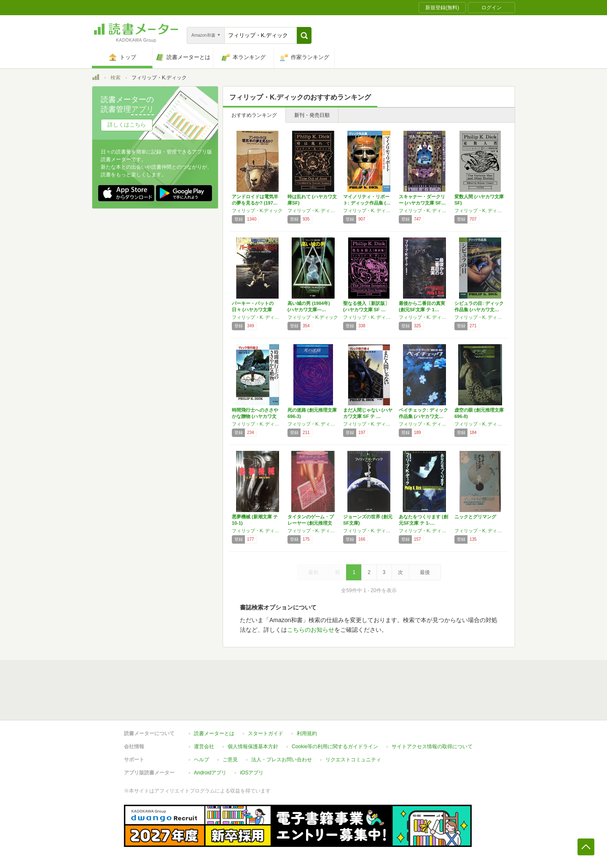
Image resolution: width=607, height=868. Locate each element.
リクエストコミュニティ (353, 760)
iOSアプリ (252, 773)
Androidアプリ (210, 773)
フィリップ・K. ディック (313, 210)
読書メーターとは (214, 733)
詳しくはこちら (127, 125)
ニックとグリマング (475, 517)
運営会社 (204, 747)
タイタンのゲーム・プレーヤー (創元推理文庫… (311, 523)
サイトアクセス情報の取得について (432, 747)
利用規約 (307, 733)
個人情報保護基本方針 (253, 747)
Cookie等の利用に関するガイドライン (335, 747)
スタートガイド (266, 733)
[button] (304, 35)
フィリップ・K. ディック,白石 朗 (369, 531)
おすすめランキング (254, 115)
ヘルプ (201, 760)
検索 (115, 78)
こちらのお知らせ (311, 630)
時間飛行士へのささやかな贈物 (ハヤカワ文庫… (255, 416)
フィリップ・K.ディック (257, 210)
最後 (425, 572)
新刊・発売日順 (312, 115)
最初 (313, 572)
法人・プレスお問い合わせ (282, 760)
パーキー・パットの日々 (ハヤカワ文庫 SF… (253, 310)
